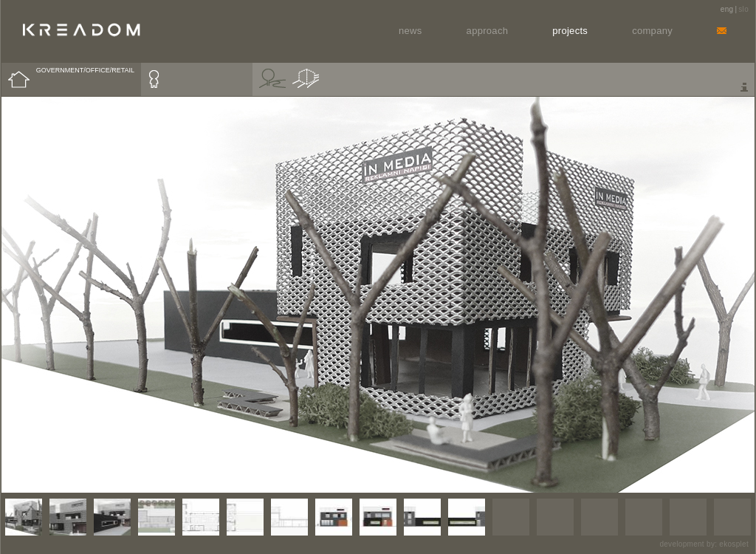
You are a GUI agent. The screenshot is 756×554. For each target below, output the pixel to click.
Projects (570, 31)
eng (727, 9)
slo (743, 9)
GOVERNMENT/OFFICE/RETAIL (85, 70)
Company (652, 31)
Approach (488, 31)
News (410, 31)
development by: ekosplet (704, 544)
